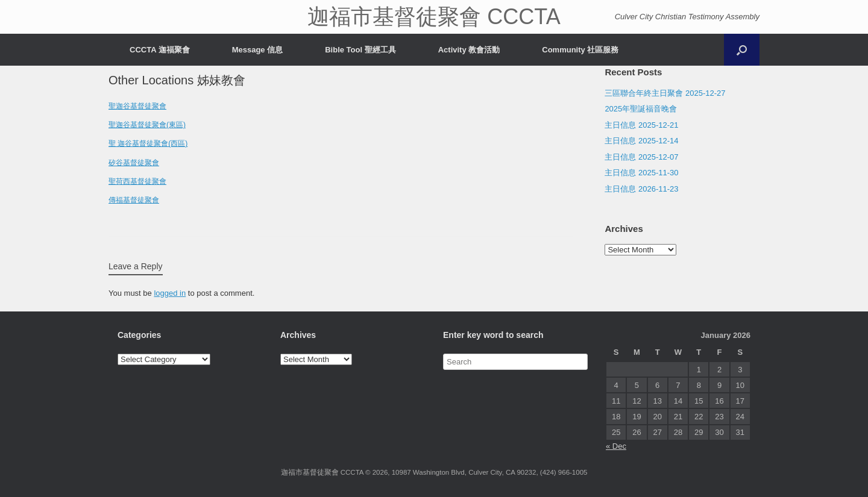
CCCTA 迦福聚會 (160, 50)
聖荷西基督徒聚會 (137, 181)
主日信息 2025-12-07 (641, 157)
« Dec (616, 446)
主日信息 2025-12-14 (641, 141)
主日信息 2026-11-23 (641, 189)
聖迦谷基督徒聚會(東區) (147, 125)
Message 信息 (258, 50)
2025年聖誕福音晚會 (641, 109)
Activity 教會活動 (469, 50)
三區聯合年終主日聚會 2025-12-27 (665, 93)
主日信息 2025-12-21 (641, 125)
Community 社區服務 (580, 50)
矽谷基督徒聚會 (134, 163)
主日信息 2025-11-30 (641, 173)
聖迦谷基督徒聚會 (137, 106)
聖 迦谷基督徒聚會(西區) (148, 143)
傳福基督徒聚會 (134, 200)
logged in (170, 293)
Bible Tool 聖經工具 (360, 50)
